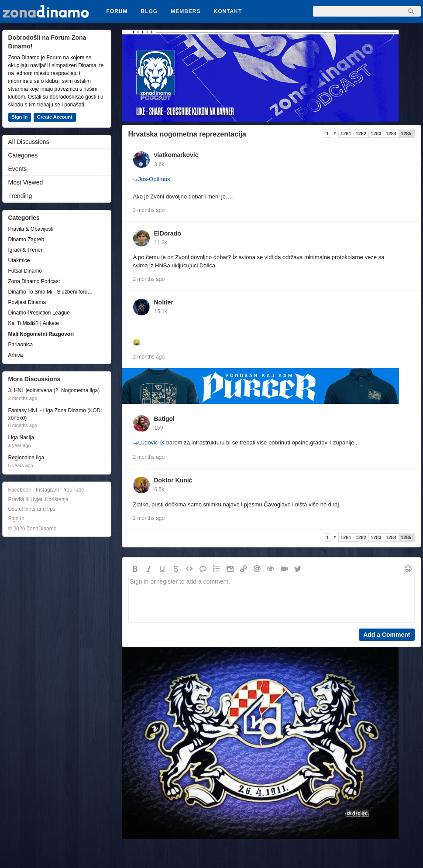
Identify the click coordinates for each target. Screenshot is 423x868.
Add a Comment (387, 635)
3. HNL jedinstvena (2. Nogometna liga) (54, 390)
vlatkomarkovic (176, 155)
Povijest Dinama (27, 302)
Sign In (20, 117)
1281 (346, 133)
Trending (20, 196)
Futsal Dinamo (25, 271)
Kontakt (228, 11)
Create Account (55, 117)
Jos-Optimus (152, 179)
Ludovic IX (149, 443)
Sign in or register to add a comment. (272, 599)
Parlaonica (21, 345)
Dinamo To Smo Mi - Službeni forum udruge (52, 292)
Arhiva (16, 355)
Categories (23, 155)
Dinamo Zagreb (26, 239)
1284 (391, 133)
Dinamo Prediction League (39, 313)
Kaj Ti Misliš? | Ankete (34, 323)
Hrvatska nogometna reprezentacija (187, 134)
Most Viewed (26, 182)
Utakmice (19, 260)
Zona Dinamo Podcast (34, 281)
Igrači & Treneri (26, 250)
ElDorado (168, 233)
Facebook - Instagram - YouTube (46, 490)
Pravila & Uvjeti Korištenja (38, 499)
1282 (361, 133)
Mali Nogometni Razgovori (41, 334)
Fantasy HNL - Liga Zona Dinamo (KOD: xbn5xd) (55, 414)
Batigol (164, 419)
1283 (376, 133)
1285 (406, 133)
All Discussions (29, 142)
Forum (117, 11)
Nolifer (164, 302)
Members (186, 11)
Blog (150, 11)
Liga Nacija (21, 437)
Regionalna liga (26, 458)
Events (18, 169)
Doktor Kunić (173, 480)
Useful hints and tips (32, 509)
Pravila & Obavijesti (31, 229)
